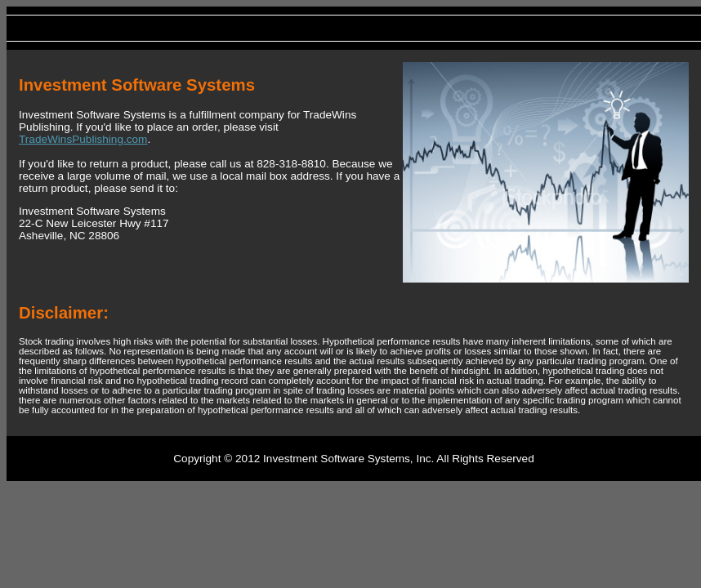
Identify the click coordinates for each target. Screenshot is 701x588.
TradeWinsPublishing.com (83, 139)
